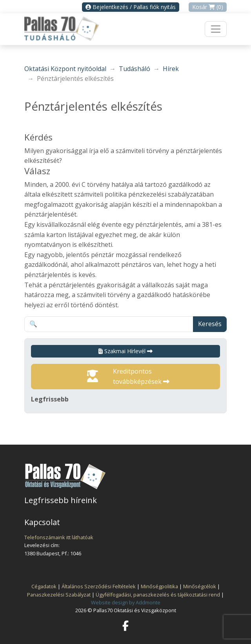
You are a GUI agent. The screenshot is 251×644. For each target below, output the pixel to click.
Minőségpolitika (159, 586)
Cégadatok (44, 586)
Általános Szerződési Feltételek (99, 586)
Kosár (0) (208, 7)
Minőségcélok (200, 586)
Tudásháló (135, 69)
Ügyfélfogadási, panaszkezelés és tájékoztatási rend (158, 595)
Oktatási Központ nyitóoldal (65, 69)
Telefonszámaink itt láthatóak (59, 537)
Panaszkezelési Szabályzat (59, 595)
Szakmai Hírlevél (125, 351)
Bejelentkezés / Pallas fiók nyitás (131, 7)
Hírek (171, 69)
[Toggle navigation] (216, 29)
